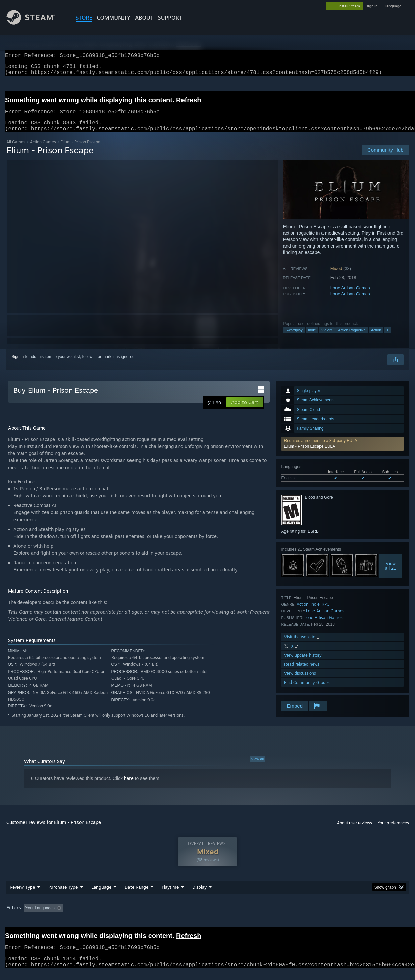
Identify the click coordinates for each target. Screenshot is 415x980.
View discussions (300, 681)
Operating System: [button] (264, 916)
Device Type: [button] (350, 916)
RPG (326, 612)
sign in (372, 6)
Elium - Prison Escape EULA (310, 454)
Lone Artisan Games (350, 296)
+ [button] (387, 338)
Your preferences (393, 831)
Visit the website (302, 645)
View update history (303, 663)
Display (199, 895)
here (129, 786)
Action (376, 338)
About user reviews (354, 831)
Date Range (137, 895)
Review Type (22, 895)
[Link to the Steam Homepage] (36, 23)
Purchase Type (63, 895)
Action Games (43, 150)
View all (258, 767)
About (144, 18)
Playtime (170, 895)
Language (101, 895)
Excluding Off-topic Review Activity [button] (108, 916)
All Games (16, 150)
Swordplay (294, 338)
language (393, 6)
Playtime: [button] (160, 916)
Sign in (18, 365)
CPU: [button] (298, 916)
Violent (327, 338)
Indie (312, 338)
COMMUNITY (114, 18)
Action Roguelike (352, 338)
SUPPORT (170, 18)
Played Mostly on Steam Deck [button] (208, 916)
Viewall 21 (391, 574)
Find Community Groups (307, 690)
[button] (343, 452)
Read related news (302, 672)
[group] (208, 916)
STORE (84, 18)
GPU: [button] (321, 916)
